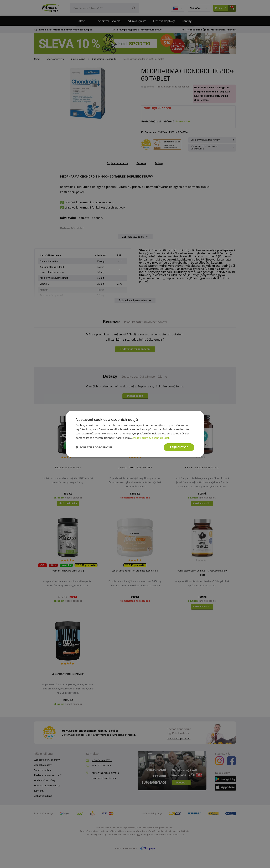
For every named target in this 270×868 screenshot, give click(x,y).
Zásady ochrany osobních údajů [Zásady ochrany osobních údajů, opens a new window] (151, 438)
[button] (94, 447)
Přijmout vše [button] (179, 447)
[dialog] (135, 434)
